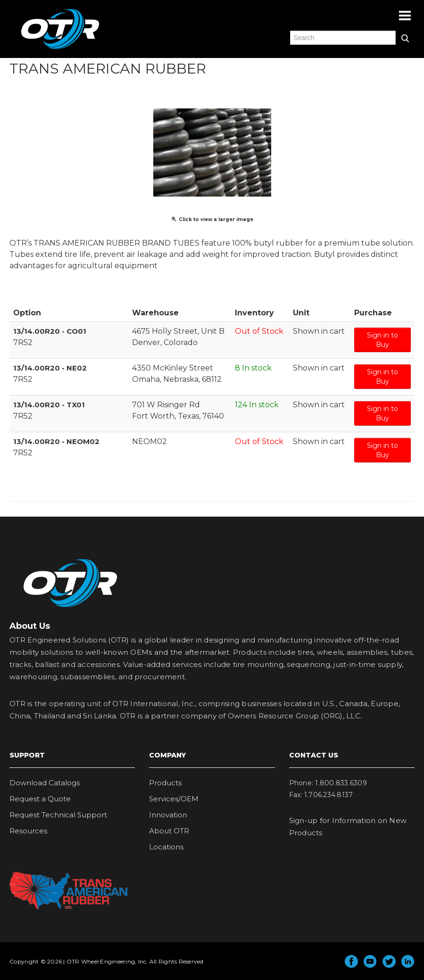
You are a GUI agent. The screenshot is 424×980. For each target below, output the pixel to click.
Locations (166, 847)
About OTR (169, 831)
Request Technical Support (58, 815)
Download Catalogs (45, 783)
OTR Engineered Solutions (60, 49)
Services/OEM (174, 799)
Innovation (168, 815)
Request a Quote (40, 799)
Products (165, 783)
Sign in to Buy (382, 340)
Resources (28, 831)
